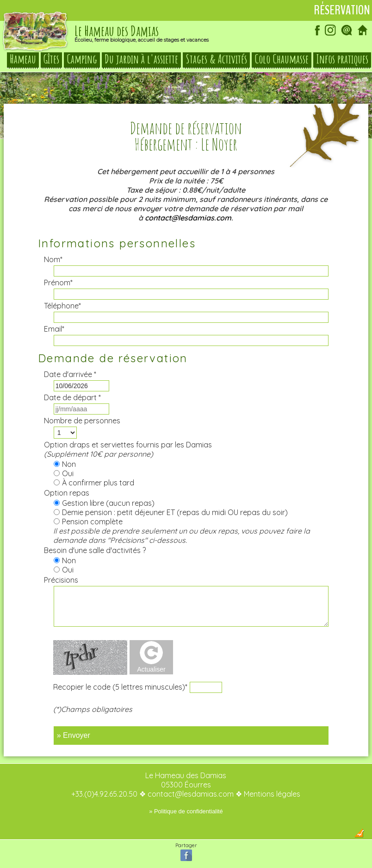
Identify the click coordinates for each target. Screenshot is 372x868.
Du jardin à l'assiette (141, 59)
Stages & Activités (216, 59)
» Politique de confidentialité (186, 811)
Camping (82, 59)
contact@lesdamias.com (188, 218)
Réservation (342, 10)
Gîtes (51, 59)
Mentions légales (272, 794)
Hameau (23, 59)
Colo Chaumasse (282, 59)
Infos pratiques (342, 59)
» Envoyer (74, 735)
